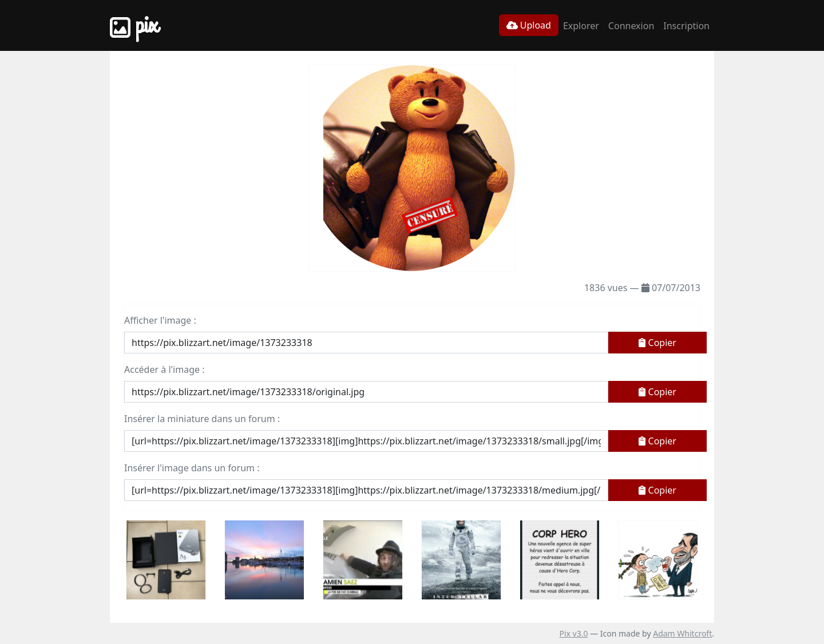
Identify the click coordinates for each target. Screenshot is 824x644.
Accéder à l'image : (164, 369)
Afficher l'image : (160, 320)
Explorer (581, 26)
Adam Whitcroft (682, 633)
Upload (529, 25)
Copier (657, 343)
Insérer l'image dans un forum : (192, 468)
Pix (134, 25)
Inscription (686, 26)
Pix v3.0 (573, 633)
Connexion (631, 26)
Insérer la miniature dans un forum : (202, 419)
